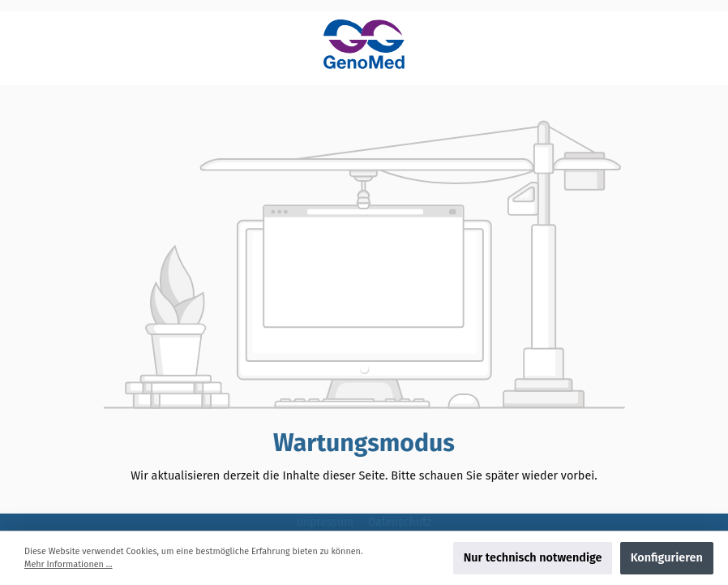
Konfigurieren (667, 558)
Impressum (327, 522)
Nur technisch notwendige (533, 558)
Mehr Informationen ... (69, 564)
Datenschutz (400, 522)
